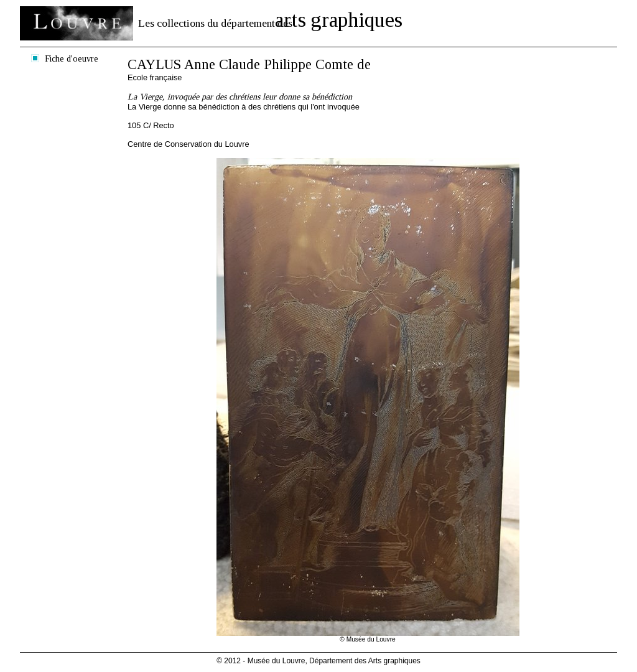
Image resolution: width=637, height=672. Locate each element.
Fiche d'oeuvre (72, 58)
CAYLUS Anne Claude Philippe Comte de (249, 64)
